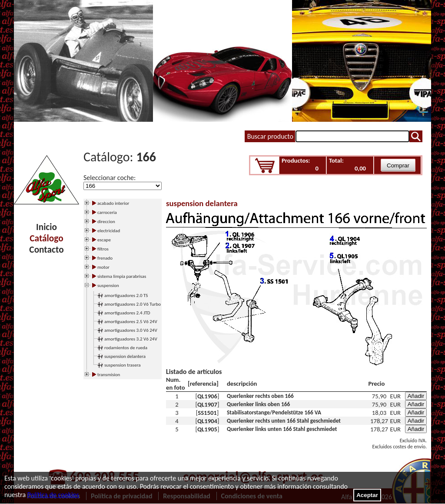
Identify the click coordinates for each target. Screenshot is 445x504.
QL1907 (207, 404)
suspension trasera (123, 365)
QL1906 (207, 396)
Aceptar (367, 495)
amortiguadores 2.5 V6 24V (131, 322)
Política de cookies (53, 495)
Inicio (46, 227)
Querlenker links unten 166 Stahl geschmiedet (282, 429)
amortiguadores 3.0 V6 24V (131, 330)
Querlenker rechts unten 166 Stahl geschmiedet (284, 421)
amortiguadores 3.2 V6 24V (131, 339)
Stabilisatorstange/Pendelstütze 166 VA (274, 412)
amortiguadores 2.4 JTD (127, 313)
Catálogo (46, 238)
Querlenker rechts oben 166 (260, 396)
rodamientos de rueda (126, 348)
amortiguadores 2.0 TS (126, 295)
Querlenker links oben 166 (258, 404)
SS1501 (207, 413)
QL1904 (207, 421)
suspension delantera (125, 356)
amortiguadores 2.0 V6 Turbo (133, 304)
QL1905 (207, 429)
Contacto (46, 250)
